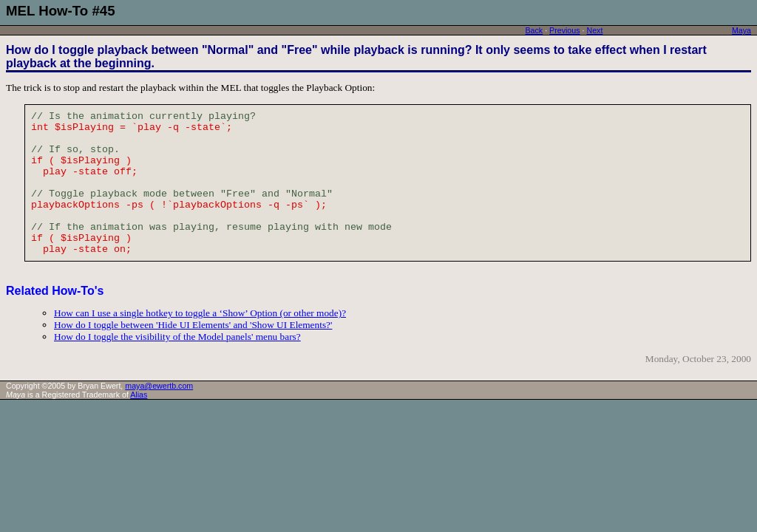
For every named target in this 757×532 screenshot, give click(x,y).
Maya (741, 30)
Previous (564, 30)
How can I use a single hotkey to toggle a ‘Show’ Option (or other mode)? (200, 313)
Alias (139, 395)
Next (594, 30)
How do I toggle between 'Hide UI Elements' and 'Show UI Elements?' (193, 325)
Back (534, 30)
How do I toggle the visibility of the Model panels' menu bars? (177, 337)
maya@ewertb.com (159, 386)
